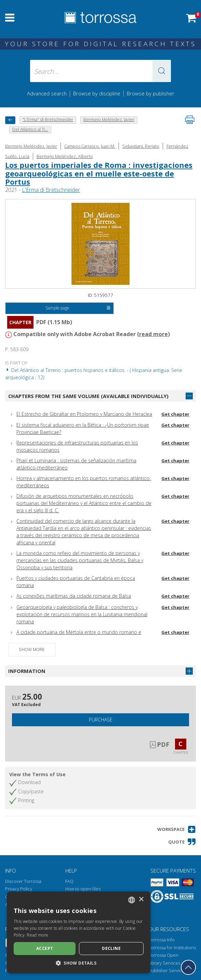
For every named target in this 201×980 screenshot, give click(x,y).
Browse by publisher (151, 93)
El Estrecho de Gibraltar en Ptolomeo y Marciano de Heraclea (84, 414)
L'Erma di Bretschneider (51, 190)
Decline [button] (111, 948)
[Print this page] (190, 120)
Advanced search (47, 93)
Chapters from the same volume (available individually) (88, 396)
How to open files (83, 889)
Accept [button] (45, 948)
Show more (32, 650)
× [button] (141, 899)
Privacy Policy (19, 889)
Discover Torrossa (23, 881)
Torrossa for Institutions (172, 948)
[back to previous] (10, 120)
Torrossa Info (162, 940)
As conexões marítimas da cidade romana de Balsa (74, 596)
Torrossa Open (163, 955)
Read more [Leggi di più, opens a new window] (37, 935)
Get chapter (175, 414)
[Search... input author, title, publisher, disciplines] (100, 71)
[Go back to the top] (188, 967)
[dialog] (79, 932)
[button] (162, 71)
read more (153, 334)
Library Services (164, 963)
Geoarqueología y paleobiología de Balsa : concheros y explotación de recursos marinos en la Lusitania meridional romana (82, 614)
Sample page (78, 308)
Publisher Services (167, 971)
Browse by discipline (97, 93)
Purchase (101, 720)
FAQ (69, 881)
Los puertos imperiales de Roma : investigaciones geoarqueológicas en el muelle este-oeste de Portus (99, 173)
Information (27, 671)
